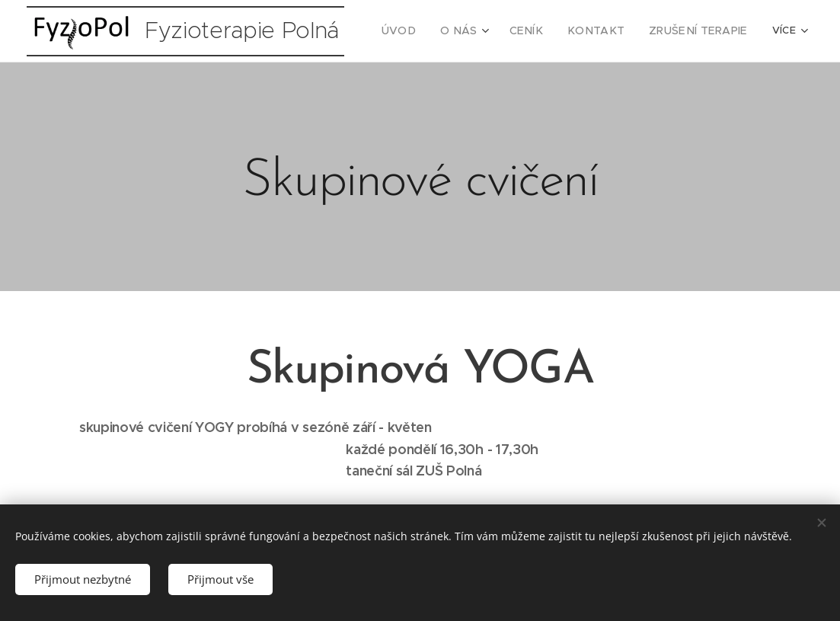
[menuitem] (427, 31)
